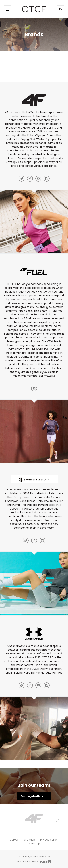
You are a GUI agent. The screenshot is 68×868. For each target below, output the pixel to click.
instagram (47, 179)
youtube (38, 179)
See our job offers (32, 796)
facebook (30, 179)
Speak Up (34, 843)
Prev (10, 819)
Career (14, 840)
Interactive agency (27, 862)
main (22, 179)
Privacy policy (49, 840)
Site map (29, 840)
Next (58, 819)
